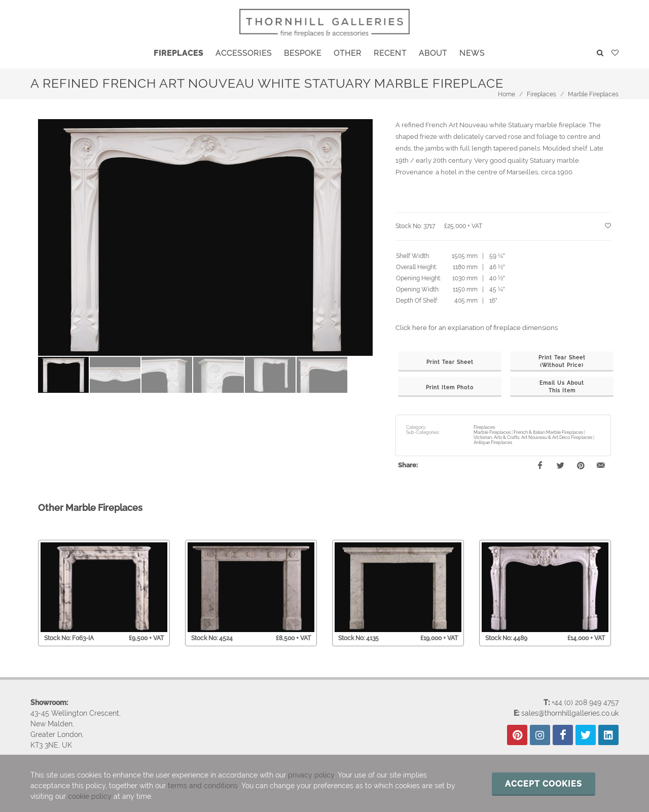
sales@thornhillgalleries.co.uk (570, 713)
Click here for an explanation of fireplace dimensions (477, 328)
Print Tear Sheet (450, 362)
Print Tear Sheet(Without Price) (562, 361)
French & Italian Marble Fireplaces (548, 432)
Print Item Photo (450, 387)
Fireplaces (542, 94)
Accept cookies (544, 784)
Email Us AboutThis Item (562, 387)
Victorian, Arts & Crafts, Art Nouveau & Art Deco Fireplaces (533, 437)
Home (507, 94)
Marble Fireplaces (593, 94)
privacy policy (311, 775)
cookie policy (90, 796)
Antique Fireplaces (493, 442)
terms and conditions (203, 786)
